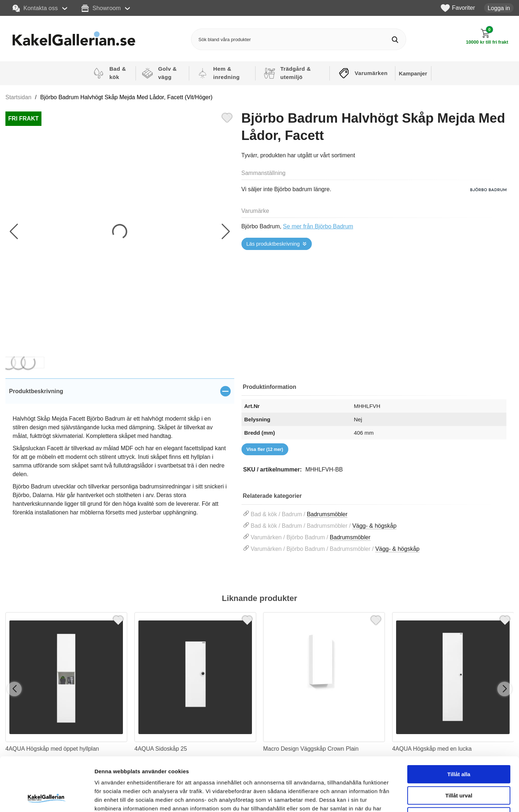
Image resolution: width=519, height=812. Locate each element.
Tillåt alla (459, 724)
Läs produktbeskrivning (273, 244)
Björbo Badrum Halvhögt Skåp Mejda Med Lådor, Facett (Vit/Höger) (127, 97)
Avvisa (459, 766)
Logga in (499, 8)
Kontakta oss (35, 8)
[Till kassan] (487, 37)
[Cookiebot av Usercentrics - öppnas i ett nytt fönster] (47, 798)
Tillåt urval (459, 745)
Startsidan (18, 97)
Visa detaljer (392, 798)
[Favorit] (227, 117)
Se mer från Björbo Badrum (318, 226)
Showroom (101, 8)
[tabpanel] (120, 456)
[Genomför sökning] (395, 39)
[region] (120, 391)
